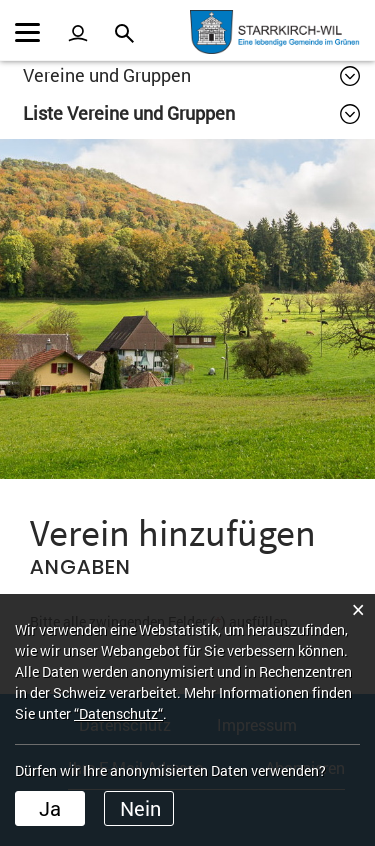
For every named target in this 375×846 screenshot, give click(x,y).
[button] (191, 75)
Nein (140, 808)
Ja (50, 808)
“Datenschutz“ (118, 713)
